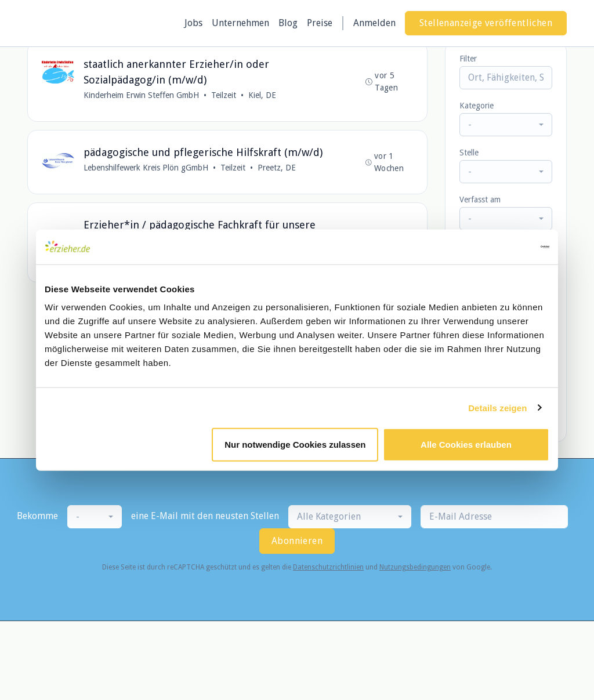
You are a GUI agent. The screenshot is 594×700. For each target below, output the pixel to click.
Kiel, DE (262, 95)
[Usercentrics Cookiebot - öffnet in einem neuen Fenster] (499, 246)
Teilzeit (224, 95)
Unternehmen (240, 23)
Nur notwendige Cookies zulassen (295, 445)
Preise (320, 23)
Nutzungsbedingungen (415, 567)
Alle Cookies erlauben (466, 445)
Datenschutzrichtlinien (328, 567)
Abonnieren (297, 541)
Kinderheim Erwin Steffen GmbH (141, 95)
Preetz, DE (277, 168)
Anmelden (374, 23)
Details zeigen (497, 407)
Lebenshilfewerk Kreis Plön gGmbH (146, 168)
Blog (288, 23)
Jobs (193, 23)
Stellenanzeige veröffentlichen (486, 23)
